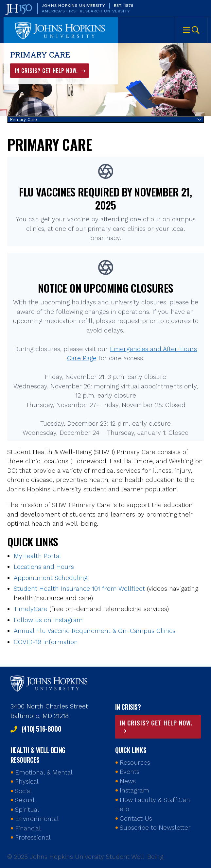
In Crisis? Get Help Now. (47, 71)
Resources (135, 763)
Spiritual (27, 810)
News (128, 781)
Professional (33, 837)
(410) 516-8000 (41, 729)
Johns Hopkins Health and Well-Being (50, 683)
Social (24, 791)
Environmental (37, 819)
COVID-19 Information (46, 642)
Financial (28, 828)
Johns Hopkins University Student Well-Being (61, 30)
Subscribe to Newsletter (155, 828)
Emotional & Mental (44, 772)
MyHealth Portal (37, 556)
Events (130, 772)
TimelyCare (31, 609)
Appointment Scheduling (51, 578)
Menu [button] (191, 30)
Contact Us (136, 818)
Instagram (134, 790)
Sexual (25, 800)
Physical (27, 782)
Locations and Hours (44, 567)
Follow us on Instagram (48, 620)
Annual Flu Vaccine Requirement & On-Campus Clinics (95, 631)
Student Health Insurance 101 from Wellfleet (79, 589)
